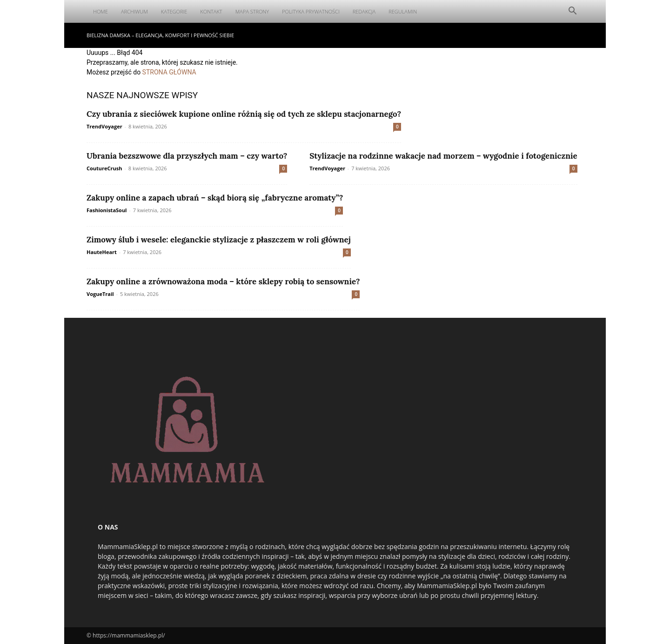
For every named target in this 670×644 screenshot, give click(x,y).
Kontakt (211, 11)
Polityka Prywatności (311, 11)
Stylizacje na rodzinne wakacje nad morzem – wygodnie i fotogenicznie (443, 156)
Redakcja (364, 11)
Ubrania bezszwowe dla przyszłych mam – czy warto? (187, 156)
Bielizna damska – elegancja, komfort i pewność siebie (160, 35)
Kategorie (174, 11)
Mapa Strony (252, 11)
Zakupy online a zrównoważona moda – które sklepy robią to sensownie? (223, 282)
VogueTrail (100, 294)
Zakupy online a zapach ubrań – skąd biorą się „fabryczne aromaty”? (215, 198)
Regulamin (403, 11)
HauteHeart (102, 252)
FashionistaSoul (107, 210)
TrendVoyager (104, 126)
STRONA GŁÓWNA (169, 72)
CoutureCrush (104, 168)
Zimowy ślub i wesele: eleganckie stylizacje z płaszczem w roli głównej (219, 240)
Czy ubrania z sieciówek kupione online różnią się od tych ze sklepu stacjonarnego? (244, 114)
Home (100, 11)
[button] (572, 12)
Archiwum (134, 11)
